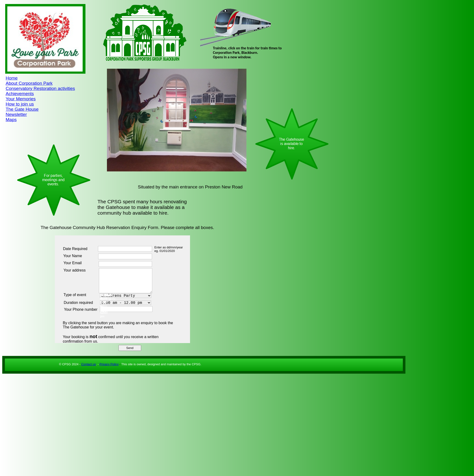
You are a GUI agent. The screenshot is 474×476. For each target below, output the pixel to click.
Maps (11, 120)
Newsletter (16, 114)
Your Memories (21, 99)
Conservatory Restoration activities (40, 88)
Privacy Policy (109, 364)
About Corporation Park (29, 83)
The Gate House (22, 109)
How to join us (20, 104)
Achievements (20, 94)
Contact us (89, 364)
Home (12, 78)
